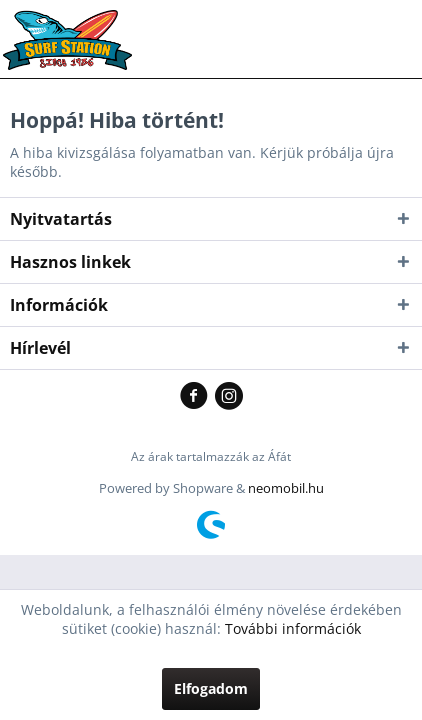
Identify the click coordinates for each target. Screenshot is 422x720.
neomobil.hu (286, 488)
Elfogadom (211, 688)
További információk (293, 628)
